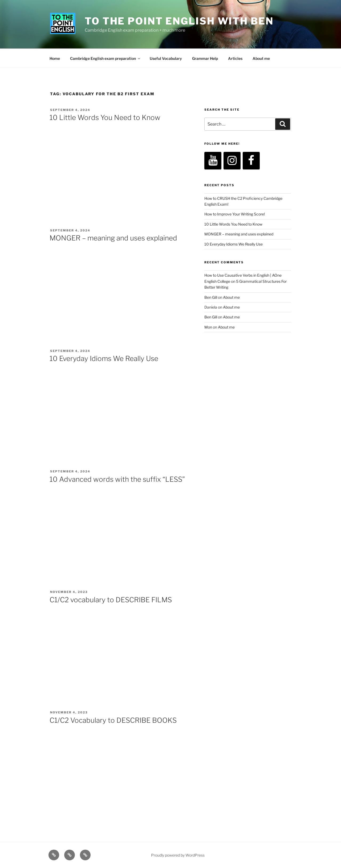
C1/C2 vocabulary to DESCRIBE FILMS (111, 600)
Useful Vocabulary (166, 58)
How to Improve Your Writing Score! (235, 214)
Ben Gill (211, 297)
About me (261, 58)
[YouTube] (213, 161)
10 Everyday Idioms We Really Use (104, 358)
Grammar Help (205, 58)
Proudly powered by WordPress (178, 855)
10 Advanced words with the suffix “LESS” (117, 479)
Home (55, 58)
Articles (235, 58)
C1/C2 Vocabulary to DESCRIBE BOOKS (113, 720)
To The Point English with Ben (179, 21)
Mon (208, 327)
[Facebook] (251, 161)
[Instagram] (232, 161)
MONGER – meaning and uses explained (113, 238)
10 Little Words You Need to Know (105, 117)
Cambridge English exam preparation (105, 58)
